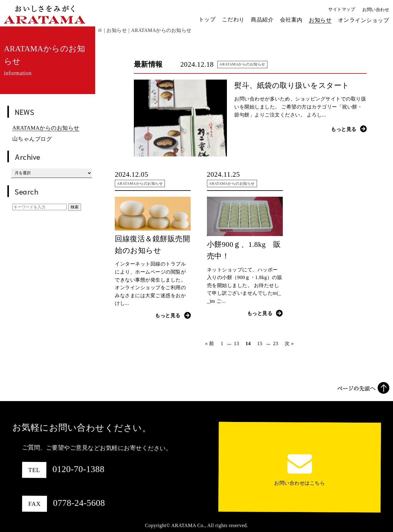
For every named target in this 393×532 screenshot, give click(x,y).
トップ (207, 19)
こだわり (233, 19)
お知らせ (320, 20)
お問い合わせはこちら (300, 483)
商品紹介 (262, 19)
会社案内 (291, 20)
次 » (289, 343)
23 (276, 343)
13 (237, 343)
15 (260, 343)
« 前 (210, 343)
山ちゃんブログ (32, 139)
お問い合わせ (376, 10)
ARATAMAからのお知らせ (46, 128)
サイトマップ (342, 9)
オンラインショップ (364, 20)
